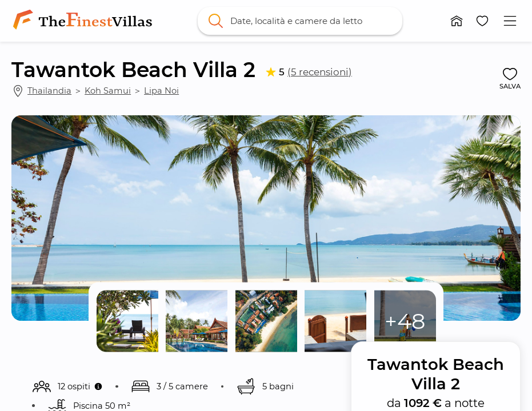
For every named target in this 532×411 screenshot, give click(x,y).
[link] (85, 21)
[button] (456, 21)
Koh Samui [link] (108, 91)
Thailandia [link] (49, 91)
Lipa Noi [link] (161, 91)
